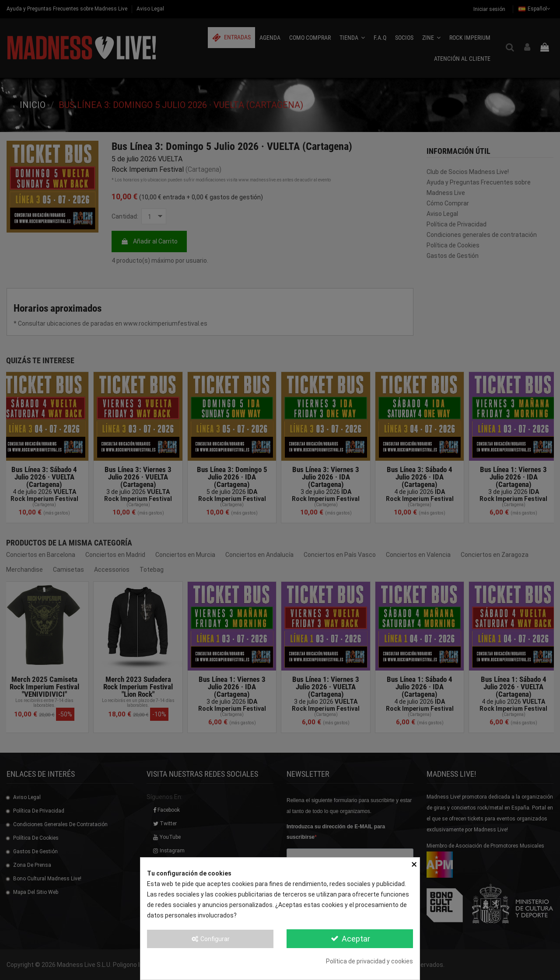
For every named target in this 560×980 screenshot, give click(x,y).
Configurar (210, 939)
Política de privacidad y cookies (369, 961)
